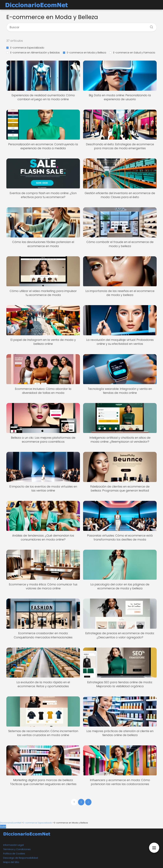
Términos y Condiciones (17, 849)
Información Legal (13, 845)
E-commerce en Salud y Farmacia (132, 53)
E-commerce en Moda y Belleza (85, 53)
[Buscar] (150, 26)
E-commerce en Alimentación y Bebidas (33, 53)
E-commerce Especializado (25, 48)
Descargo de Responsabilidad (21, 858)
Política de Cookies (14, 854)
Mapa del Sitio (11, 862)
